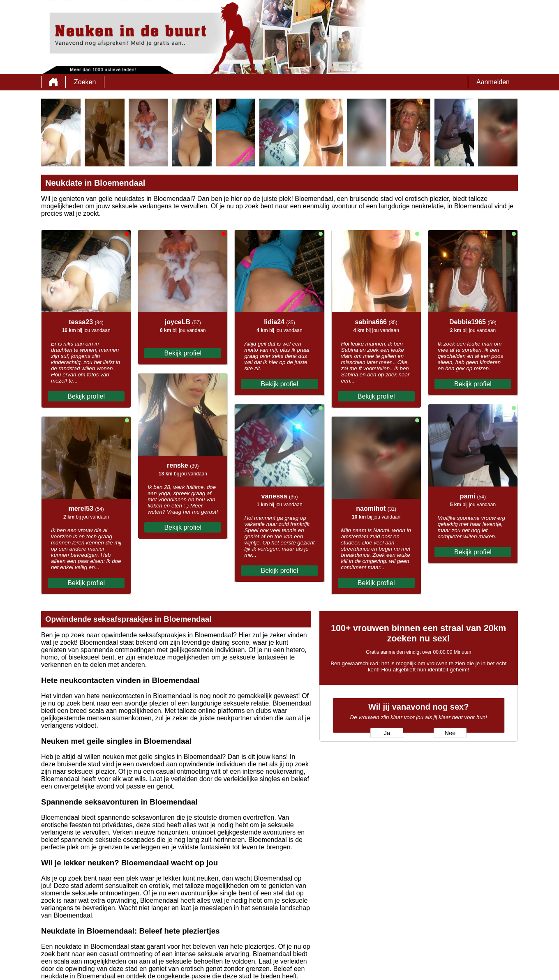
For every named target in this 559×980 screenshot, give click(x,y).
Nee (450, 733)
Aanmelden (493, 82)
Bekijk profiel (86, 396)
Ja (387, 733)
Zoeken (85, 82)
